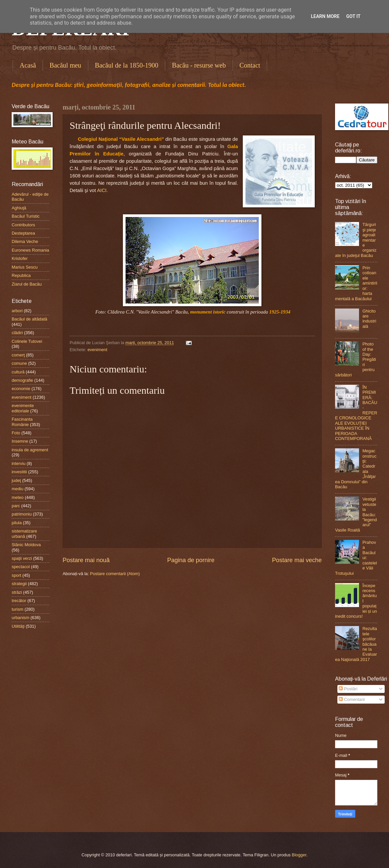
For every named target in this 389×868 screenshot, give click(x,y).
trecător (19, 601)
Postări (348, 689)
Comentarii (352, 699)
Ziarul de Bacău (27, 284)
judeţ (16, 480)
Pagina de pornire (191, 560)
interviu (19, 463)
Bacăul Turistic (26, 216)
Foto (16, 433)
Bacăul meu (65, 65)
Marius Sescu (25, 267)
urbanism (20, 618)
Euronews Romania (30, 250)
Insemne (20, 441)
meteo (18, 497)
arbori (17, 311)
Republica (21, 275)
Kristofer (20, 258)
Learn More (325, 16)
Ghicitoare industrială (369, 319)
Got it (353, 16)
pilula (17, 523)
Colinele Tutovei (27, 341)
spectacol (21, 567)
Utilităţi (18, 626)
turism (17, 609)
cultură (18, 372)
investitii (19, 472)
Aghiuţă (19, 208)
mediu (17, 489)
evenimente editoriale (23, 408)
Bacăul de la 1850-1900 (127, 65)
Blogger (299, 855)
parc (16, 506)
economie (21, 389)
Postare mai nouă (86, 560)
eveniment (97, 350)
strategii (19, 584)
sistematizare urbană (24, 534)
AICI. (102, 190)
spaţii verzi (22, 558)
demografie (22, 380)
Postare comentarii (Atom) (115, 574)
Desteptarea (23, 233)
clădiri (17, 333)
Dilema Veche (25, 241)
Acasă (28, 65)
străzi (17, 592)
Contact (250, 65)
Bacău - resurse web (199, 65)
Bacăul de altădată (29, 319)
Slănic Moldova (26, 545)
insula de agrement (30, 450)
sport (16, 575)
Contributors (23, 225)
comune (19, 363)
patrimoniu (22, 514)
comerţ (18, 355)
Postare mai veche (297, 560)
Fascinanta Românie (22, 422)
